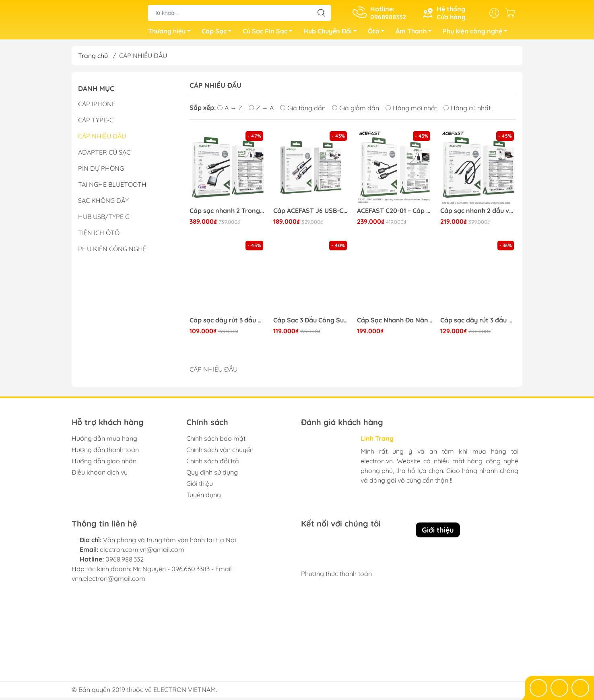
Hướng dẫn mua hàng (104, 441)
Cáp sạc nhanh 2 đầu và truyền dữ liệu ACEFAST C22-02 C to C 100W (478, 213)
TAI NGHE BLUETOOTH (112, 187)
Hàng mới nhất (411, 110)
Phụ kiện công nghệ (477, 33)
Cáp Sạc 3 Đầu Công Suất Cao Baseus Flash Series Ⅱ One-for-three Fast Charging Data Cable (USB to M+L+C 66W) (311, 323)
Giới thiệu (200, 486)
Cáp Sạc (219, 33)
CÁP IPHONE (97, 106)
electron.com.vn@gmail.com (142, 552)
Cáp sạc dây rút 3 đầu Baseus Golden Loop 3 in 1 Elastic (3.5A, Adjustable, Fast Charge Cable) (478, 323)
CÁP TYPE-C (96, 122)
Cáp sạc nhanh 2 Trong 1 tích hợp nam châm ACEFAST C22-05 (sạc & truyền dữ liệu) (227, 213)
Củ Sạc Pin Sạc (270, 33)
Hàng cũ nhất (467, 110)
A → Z (230, 110)
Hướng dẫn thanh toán (105, 452)
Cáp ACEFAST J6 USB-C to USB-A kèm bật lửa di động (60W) (311, 213)
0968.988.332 (125, 562)
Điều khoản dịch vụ (100, 475)
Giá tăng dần (303, 110)
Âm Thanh (416, 33)
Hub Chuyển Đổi (332, 33)
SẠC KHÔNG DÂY (103, 203)
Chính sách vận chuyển (220, 452)
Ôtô (378, 33)
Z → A (261, 110)
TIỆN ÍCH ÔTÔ (99, 235)
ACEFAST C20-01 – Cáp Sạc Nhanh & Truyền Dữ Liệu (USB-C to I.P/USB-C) (395, 213)
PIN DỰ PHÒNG (101, 171)
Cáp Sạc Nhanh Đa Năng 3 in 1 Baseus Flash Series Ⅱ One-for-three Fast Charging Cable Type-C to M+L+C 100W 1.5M (395, 323)
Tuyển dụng (204, 497)
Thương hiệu (172, 33)
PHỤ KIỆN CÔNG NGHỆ (112, 251)
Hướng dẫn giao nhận (104, 463)
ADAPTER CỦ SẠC (104, 155)
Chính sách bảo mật (216, 441)
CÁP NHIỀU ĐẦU (102, 138)
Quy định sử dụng (212, 475)
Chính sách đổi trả (213, 463)
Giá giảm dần (356, 110)
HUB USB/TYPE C (104, 219)
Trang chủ (93, 58)
